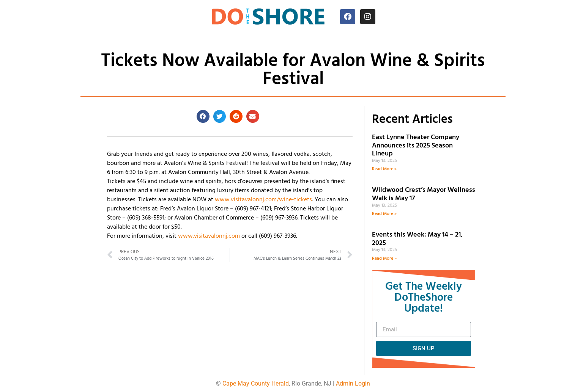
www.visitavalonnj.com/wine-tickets (263, 200)
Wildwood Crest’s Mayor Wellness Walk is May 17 (424, 194)
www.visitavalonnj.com (209, 236)
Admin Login (353, 383)
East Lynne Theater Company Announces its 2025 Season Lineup (416, 146)
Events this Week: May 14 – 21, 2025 (417, 239)
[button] (203, 116)
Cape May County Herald (256, 383)
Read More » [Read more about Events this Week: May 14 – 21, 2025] (384, 259)
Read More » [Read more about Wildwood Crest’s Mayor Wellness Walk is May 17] (384, 214)
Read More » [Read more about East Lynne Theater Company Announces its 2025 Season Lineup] (384, 169)
